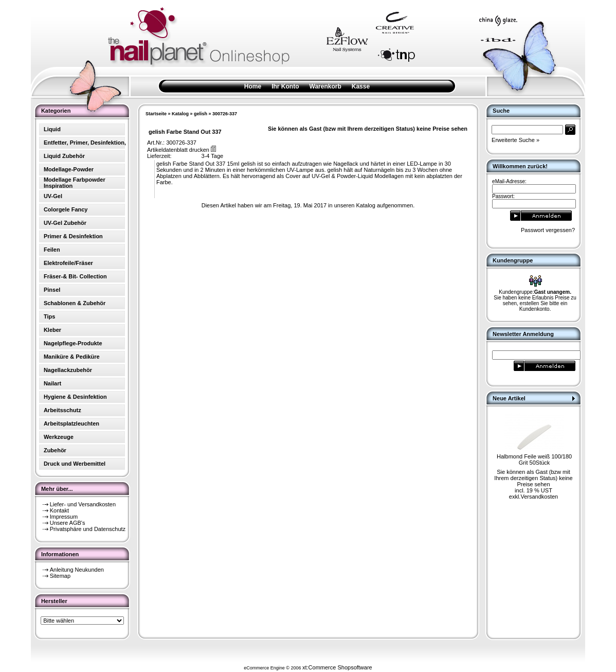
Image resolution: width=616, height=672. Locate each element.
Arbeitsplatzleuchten (71, 423)
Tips (49, 316)
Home (253, 86)
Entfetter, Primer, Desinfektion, (85, 143)
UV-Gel (53, 196)
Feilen (52, 250)
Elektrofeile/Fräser (68, 263)
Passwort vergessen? (548, 230)
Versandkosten (539, 497)
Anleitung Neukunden (77, 570)
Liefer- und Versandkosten (83, 504)
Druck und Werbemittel (75, 464)
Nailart (52, 383)
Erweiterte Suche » (515, 140)
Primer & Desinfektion (73, 236)
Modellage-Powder (69, 169)
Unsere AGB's (68, 523)
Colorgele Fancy (66, 209)
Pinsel (52, 290)
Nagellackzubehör (68, 370)
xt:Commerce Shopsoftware (337, 667)
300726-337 (225, 114)
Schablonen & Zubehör (75, 303)
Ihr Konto (285, 86)
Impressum (64, 517)
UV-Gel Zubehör (65, 223)
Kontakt (59, 510)
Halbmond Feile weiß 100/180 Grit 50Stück (534, 459)
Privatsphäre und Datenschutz (88, 529)
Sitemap (60, 576)
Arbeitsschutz (62, 410)
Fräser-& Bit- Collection (75, 276)
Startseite (156, 114)
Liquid (52, 129)
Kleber (52, 330)
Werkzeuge (59, 437)
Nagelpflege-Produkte (73, 343)
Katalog (180, 114)
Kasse (361, 86)
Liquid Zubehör (64, 156)
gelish (201, 114)
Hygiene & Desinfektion (75, 397)
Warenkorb (325, 86)
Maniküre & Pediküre (72, 357)
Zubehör (55, 450)
